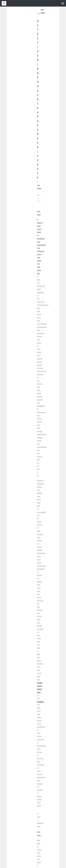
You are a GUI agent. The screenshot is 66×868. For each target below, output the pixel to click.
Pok (38, 702)
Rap (42, 702)
